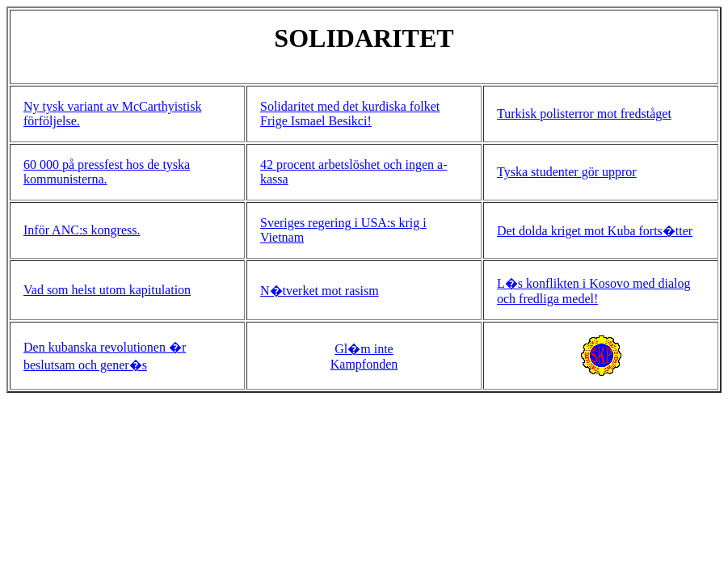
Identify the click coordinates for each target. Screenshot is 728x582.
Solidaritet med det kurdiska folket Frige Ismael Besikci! (350, 114)
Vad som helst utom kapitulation (107, 290)
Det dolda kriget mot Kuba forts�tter (595, 231)
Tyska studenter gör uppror (567, 172)
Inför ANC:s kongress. (82, 230)
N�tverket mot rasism (320, 291)
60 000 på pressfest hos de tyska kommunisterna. (107, 172)
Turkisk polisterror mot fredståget (584, 114)
